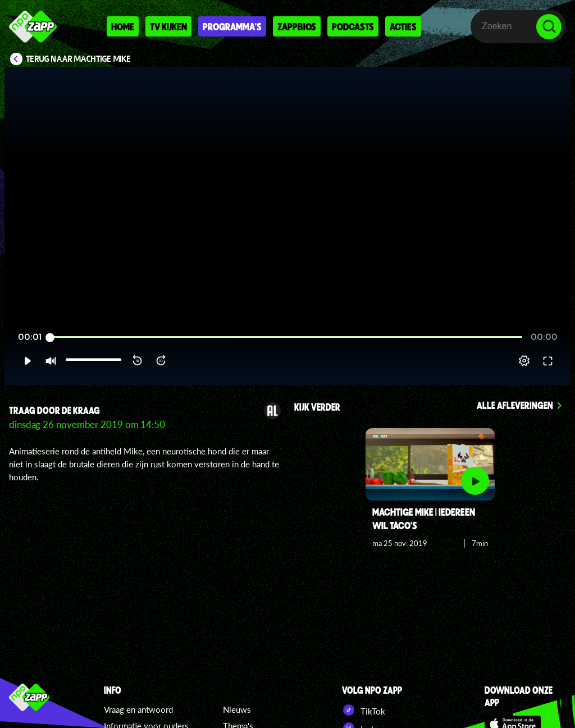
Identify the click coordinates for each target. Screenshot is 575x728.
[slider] (286, 337)
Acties (403, 26)
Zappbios (297, 26)
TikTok (364, 710)
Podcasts (353, 26)
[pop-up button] (524, 361)
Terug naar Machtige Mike (79, 59)
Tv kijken (168, 26)
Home (123, 26)
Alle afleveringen (515, 405)
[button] (27, 361)
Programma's (232, 26)
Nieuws (237, 709)
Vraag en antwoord (138, 709)
